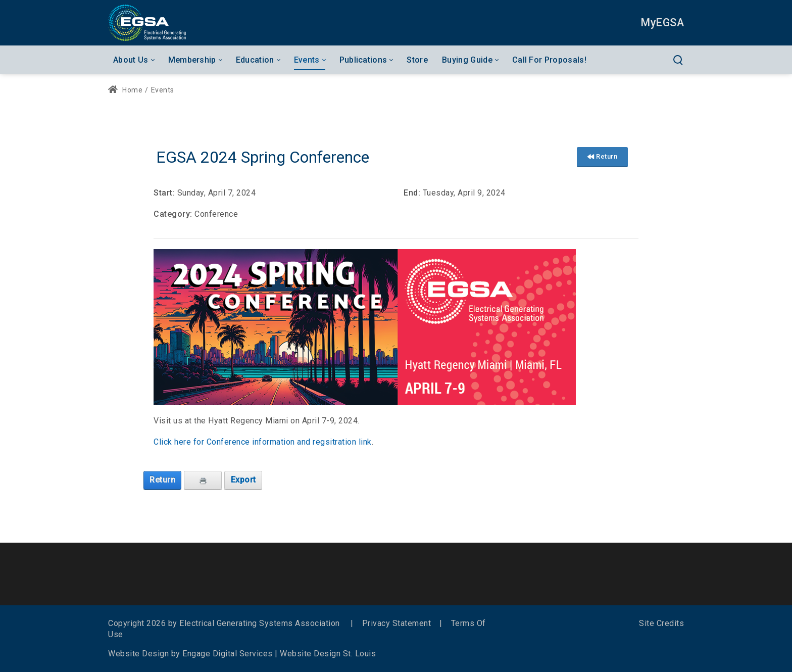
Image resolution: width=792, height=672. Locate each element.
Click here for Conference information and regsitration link (263, 442)
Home (125, 90)
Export (243, 480)
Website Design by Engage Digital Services (190, 654)
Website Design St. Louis (328, 654)
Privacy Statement (397, 623)
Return (602, 156)
